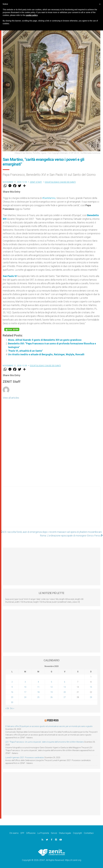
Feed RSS (53, 720)
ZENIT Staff (36, 182)
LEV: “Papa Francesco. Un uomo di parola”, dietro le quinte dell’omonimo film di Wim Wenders (45, 742)
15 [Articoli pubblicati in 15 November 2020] (91, 687)
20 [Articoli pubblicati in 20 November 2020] (65, 692)
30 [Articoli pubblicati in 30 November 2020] (12, 702)
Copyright (77, 833)
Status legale (65, 833)
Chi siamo (14, 833)
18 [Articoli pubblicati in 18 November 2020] (38, 692)
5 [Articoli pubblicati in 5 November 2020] (51, 682)
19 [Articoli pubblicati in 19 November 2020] (51, 692)
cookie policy (32, 15)
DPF (22, 833)
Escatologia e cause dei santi (60, 182)
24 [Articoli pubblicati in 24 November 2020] (25, 697)
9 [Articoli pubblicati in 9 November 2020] (12, 687)
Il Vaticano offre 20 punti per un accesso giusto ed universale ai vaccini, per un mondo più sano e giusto (49, 726)
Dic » (12, 708)
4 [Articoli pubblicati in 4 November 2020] (38, 682)
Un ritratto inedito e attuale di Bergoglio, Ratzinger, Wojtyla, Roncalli (46, 354)
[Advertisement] (51, 510)
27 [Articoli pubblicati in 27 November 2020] (65, 697)
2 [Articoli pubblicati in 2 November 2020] (12, 682)
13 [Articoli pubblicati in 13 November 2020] (65, 687)
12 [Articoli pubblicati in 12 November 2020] (51, 687)
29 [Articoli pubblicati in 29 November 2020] (91, 697)
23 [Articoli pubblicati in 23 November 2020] (12, 697)
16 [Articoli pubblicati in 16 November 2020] (12, 692)
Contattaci (89, 833)
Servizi (54, 833)
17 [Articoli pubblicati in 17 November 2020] (25, 692)
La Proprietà (43, 833)
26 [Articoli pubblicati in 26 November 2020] (51, 697)
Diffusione (31, 833)
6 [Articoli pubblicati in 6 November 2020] (65, 682)
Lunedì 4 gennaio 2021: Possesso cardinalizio (25, 758)
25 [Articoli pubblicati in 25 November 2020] (38, 697)
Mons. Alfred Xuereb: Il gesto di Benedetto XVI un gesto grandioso (45, 340)
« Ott (7, 708)
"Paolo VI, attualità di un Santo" (48, 351)
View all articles (11, 398)
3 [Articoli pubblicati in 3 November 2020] (25, 682)
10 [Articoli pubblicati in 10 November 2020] (25, 687)
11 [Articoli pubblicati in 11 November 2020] (38, 687)
